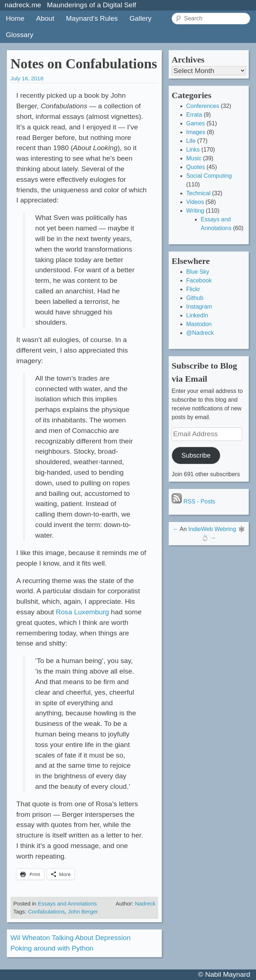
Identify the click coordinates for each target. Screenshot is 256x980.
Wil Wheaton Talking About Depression (71, 938)
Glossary (20, 35)
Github (195, 298)
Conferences (203, 106)
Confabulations (46, 911)
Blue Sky (198, 272)
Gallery (141, 18)
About (45, 18)
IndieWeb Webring (212, 529)
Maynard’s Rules (92, 18)
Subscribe (196, 455)
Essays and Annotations (67, 903)
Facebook (199, 280)
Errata (194, 115)
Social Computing (209, 176)
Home (15, 18)
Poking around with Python (52, 948)
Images (196, 132)
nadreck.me (23, 5)
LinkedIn (197, 315)
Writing (195, 211)
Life (191, 141)
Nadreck (145, 903)
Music (194, 158)
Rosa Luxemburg (83, 612)
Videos (195, 202)
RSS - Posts (193, 501)
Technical (198, 193)
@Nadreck (200, 333)
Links (193, 150)
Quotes (196, 167)
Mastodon (199, 324)
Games (196, 123)
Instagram (199, 307)
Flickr (193, 289)
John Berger (83, 911)
